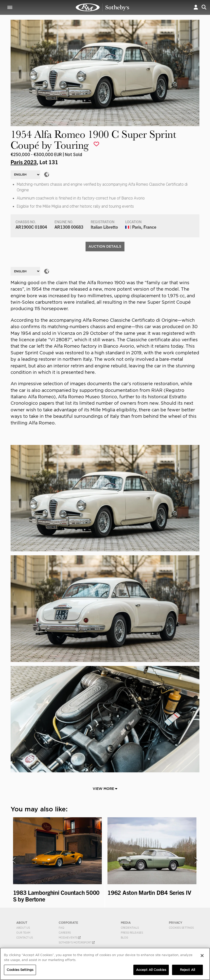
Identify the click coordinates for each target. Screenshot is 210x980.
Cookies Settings (181, 928)
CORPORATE (68, 923)
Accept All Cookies (151, 970)
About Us (23, 928)
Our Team (23, 933)
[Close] (202, 956)
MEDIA (126, 923)
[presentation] (14, 860)
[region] (105, 964)
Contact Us (25, 938)
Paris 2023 (24, 162)
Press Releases (132, 933)
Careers (65, 933)
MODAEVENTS (70, 938)
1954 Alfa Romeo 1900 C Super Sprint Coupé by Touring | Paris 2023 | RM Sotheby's (103, 7)
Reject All (187, 970)
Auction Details (105, 246)
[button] (196, 7)
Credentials (130, 928)
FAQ (61, 928)
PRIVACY (176, 923)
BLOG (124, 938)
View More (105, 789)
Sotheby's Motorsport (77, 942)
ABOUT (22, 923)
